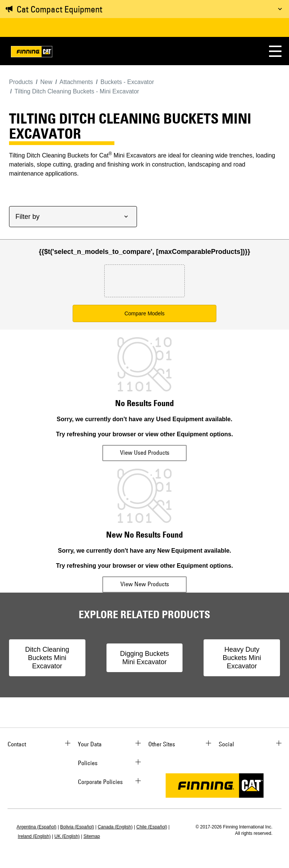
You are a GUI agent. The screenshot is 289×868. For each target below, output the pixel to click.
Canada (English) (115, 827)
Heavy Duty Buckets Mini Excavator (242, 658)
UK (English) (67, 836)
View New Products (145, 584)
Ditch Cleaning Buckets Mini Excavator (47, 658)
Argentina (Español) (37, 827)
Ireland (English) (34, 836)
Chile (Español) (152, 827)
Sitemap (92, 836)
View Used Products (145, 452)
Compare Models (145, 313)
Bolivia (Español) (77, 827)
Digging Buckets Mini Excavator (144, 658)
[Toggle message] (280, 9)
